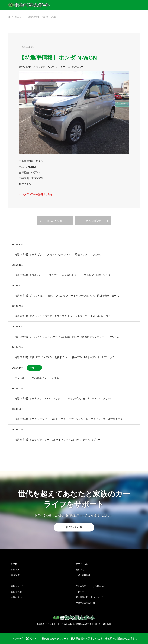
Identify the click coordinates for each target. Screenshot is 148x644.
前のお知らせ (55, 221)
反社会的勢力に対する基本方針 (91, 586)
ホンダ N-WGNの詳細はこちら (36, 194)
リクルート (81, 592)
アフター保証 (82, 564)
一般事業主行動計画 (85, 603)
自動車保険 (16, 592)
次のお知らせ (93, 221)
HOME (14, 564)
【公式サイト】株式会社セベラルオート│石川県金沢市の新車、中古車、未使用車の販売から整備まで (81, 639)
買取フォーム (17, 586)
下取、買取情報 (83, 575)
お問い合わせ (74, 527)
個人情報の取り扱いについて (89, 597)
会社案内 (80, 570)
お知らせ (34, 368)
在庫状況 (15, 570)
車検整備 (15, 575)
